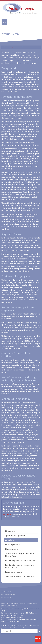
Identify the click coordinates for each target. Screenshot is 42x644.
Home (3, 604)
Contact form (9, 598)
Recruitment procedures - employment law (20, 561)
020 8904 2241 (7, 591)
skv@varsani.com (10, 595)
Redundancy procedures (14, 572)
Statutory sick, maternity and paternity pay (20, 577)
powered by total (9, 606)
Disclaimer (30, 604)
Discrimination (10, 531)
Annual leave (10, 540)
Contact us (9, 604)
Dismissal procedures (13, 545)
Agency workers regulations (15, 536)
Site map (15, 604)
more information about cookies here (17, 628)
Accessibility (22, 604)
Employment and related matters (17, 47)
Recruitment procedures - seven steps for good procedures (20, 566)
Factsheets (5, 47)
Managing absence (12, 549)
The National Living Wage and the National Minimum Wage (20, 555)
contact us (7, 514)
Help (35, 604)
